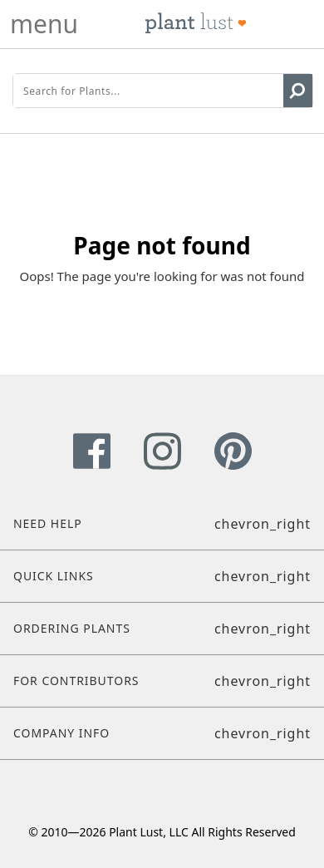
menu (44, 24)
